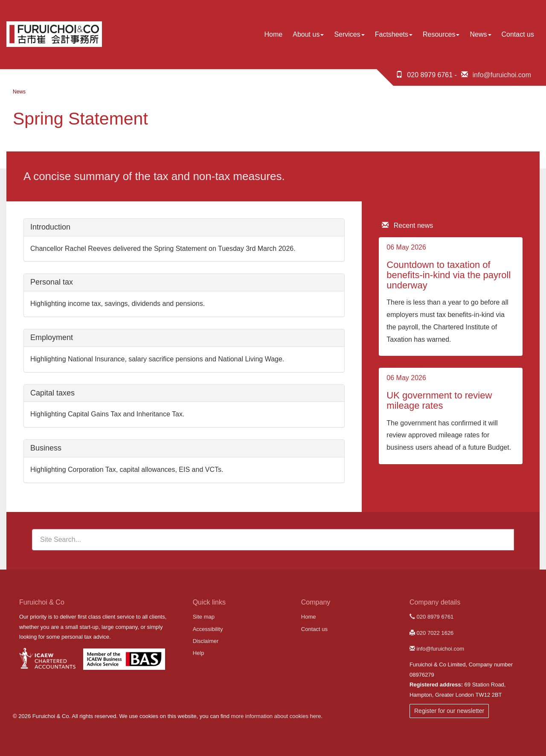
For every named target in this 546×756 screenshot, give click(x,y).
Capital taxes (52, 393)
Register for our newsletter (449, 711)
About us (308, 34)
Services (349, 34)
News (480, 34)
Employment (52, 337)
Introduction (50, 227)
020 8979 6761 (431, 617)
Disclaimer (206, 641)
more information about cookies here (276, 716)
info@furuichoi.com (502, 75)
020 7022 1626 (431, 633)
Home (274, 34)
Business (46, 448)
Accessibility (208, 629)
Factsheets (394, 34)
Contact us (518, 34)
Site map (204, 617)
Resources (441, 34)
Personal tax (52, 282)
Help (199, 653)
